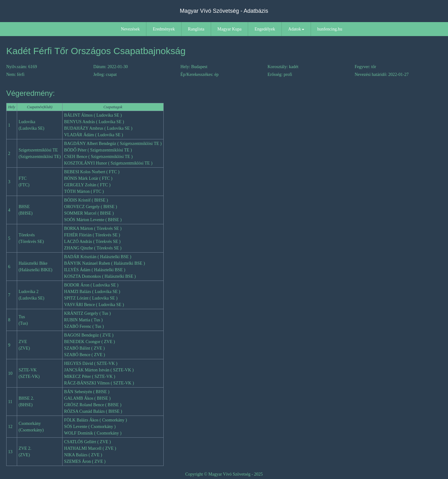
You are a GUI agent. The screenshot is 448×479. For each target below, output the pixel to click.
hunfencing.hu (330, 29)
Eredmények (164, 29)
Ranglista (196, 29)
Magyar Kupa (229, 29)
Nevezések (131, 29)
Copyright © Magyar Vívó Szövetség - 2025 (224, 474)
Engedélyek (265, 29)
